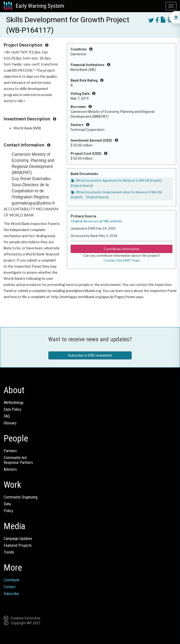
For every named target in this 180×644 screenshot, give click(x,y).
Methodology (14, 403)
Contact (10, 587)
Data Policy (12, 409)
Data (7, 504)
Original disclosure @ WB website (96, 221)
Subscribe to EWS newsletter (90, 355)
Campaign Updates (18, 539)
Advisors (10, 469)
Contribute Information (122, 249)
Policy (8, 511)
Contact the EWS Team (122, 260)
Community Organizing (21, 497)
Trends (9, 552)
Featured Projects (18, 545)
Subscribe (11, 594)
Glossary (10, 423)
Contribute (12, 580)
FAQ (7, 416)
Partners (10, 451)
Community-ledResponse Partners (18, 460)
